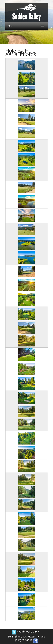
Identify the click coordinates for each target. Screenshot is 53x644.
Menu (11, 26)
